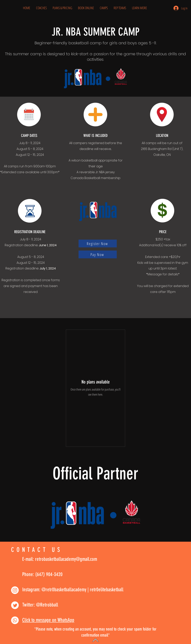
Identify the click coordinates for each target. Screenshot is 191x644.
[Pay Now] (98, 254)
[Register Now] (98, 244)
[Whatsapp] (15, 620)
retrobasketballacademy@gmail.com (66, 559)
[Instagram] (15, 590)
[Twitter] (15, 605)
